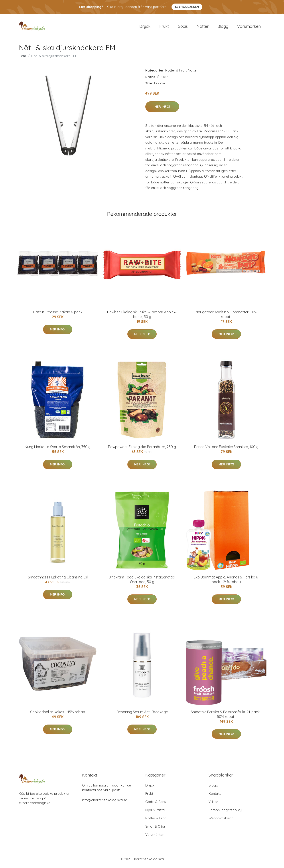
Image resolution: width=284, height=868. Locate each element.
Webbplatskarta (221, 819)
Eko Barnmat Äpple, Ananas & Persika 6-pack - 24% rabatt (226, 581)
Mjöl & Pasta (155, 811)
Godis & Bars (156, 803)
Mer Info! (162, 108)
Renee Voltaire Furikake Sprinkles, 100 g (226, 448)
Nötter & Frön (176, 72)
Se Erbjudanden (187, 7)
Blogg (223, 27)
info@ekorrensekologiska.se (105, 801)
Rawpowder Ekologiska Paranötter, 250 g (142, 448)
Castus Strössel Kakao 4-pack (58, 313)
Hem (22, 57)
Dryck (145, 27)
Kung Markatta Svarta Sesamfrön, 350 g (58, 448)
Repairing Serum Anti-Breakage (142, 713)
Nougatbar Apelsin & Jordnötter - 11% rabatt (226, 316)
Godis (183, 27)
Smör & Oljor (155, 828)
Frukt (164, 27)
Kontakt (215, 795)
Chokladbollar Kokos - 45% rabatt (58, 713)
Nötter (203, 27)
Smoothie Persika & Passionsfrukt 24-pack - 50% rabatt (226, 716)
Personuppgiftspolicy (225, 811)
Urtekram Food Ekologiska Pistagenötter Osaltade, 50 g (142, 581)
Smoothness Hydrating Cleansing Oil (58, 578)
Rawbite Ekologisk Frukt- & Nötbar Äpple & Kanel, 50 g (142, 316)
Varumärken (249, 27)
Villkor (213, 803)
